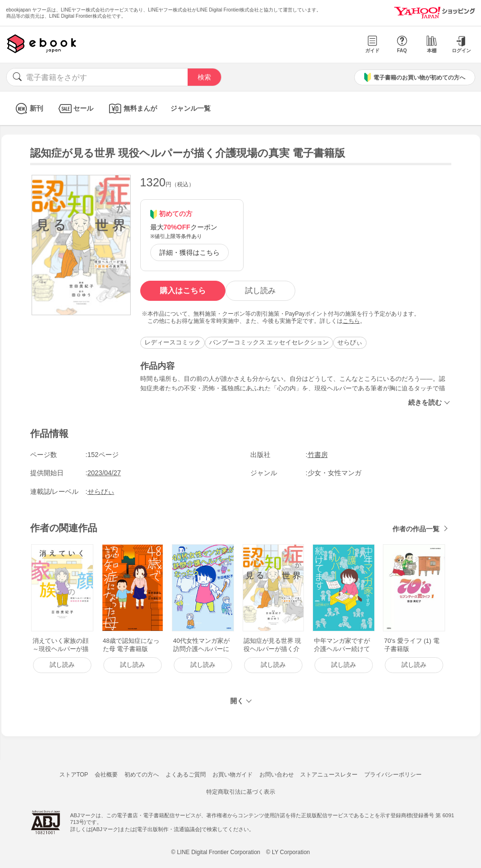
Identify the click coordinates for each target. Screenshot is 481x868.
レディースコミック (173, 342)
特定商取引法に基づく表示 (241, 792)
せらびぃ (350, 342)
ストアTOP (74, 775)
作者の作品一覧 (416, 529)
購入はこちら (183, 291)
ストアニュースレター (329, 775)
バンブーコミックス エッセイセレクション (269, 342)
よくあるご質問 (186, 775)
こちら (351, 321)
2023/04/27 (104, 473)
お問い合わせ (277, 775)
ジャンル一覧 (190, 108)
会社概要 (106, 775)
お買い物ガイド (233, 775)
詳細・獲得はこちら (190, 252)
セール (75, 108)
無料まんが (132, 108)
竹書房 (318, 455)
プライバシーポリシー (393, 775)
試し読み (260, 291)
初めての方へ (142, 775)
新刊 (28, 108)
